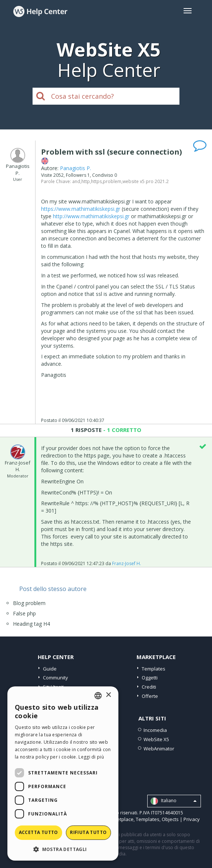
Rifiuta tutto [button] (88, 832)
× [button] (108, 695)
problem (112, 181)
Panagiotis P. (75, 168)
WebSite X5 (156, 739)
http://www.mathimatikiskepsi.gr (91, 216)
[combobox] (98, 696)
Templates (154, 669)
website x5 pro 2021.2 (146, 181)
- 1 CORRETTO (122, 430)
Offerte (150, 696)
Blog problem (29, 603)
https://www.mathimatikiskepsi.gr (81, 209)
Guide (50, 669)
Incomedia (155, 730)
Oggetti (150, 678)
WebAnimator (159, 749)
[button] (63, 849)
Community (55, 678)
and (76, 181)
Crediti (149, 687)
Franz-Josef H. (127, 563)
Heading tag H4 (31, 624)
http (86, 181)
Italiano (174, 801)
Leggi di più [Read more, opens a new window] (91, 757)
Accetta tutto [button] (38, 832)
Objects (170, 819)
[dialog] (63, 774)
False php (24, 613)
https (96, 181)
